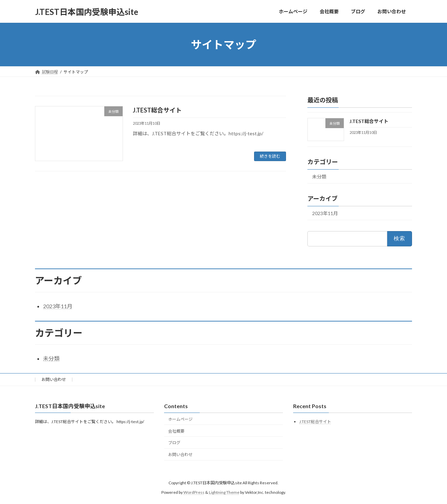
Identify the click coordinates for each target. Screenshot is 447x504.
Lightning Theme (224, 492)
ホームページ (180, 419)
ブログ (174, 443)
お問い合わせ (54, 379)
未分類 (319, 177)
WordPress (194, 492)
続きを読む (270, 156)
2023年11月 (325, 213)
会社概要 (176, 431)
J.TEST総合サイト (157, 110)
